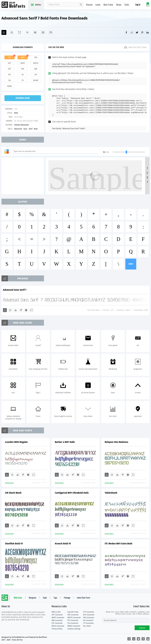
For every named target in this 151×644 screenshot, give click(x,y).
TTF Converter (89, 612)
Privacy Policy (57, 629)
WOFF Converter (58, 618)
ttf (9, 57)
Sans (25, 129)
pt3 (10, 75)
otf (10, 69)
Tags (55, 598)
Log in (138, 5)
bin (36, 69)
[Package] (35, 32)
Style (45, 598)
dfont (36, 80)
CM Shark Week (13, 493)
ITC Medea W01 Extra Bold (118, 544)
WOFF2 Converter (74, 618)
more (131, 264)
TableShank (111, 493)
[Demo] (20, 32)
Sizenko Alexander (21, 125)
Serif (31, 129)
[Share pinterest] (142, 32)
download (23, 98)
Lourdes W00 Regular (16, 442)
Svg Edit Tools (73, 612)
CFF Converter (57, 623)
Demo (119, 5)
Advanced (18, 129)
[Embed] (26, 310)
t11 (23, 80)
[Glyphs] (27, 32)
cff (36, 75)
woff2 (36, 63)
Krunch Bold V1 (63, 544)
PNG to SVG (56, 612)
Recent (89, 5)
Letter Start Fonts (83, 598)
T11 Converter (88, 623)
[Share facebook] (126, 32)
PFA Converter (89, 618)
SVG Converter (73, 615)
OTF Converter (57, 615)
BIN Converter (57, 620)
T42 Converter (73, 623)
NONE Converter (74, 626)
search (81, 5)
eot (9, 63)
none (10, 86)
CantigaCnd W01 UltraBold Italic (72, 493)
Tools (127, 5)
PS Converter (88, 620)
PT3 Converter (73, 620)
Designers (33, 598)
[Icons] (43, 32)
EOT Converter (89, 615)
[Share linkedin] (148, 32)
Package (67, 598)
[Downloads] (15, 310)
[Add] (4, 32)
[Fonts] (51, 32)
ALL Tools (87, 626)
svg (36, 57)
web (23, 57)
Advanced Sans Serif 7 (15, 290)
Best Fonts (108, 5)
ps (23, 75)
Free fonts (15, 5)
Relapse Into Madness (116, 442)
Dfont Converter (58, 626)
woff (23, 63)
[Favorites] (12, 32)
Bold (16, 113)
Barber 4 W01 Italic (65, 442)
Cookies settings (74, 629)
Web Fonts (18, 598)
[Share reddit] (132, 32)
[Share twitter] (137, 32)
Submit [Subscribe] (142, 628)
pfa (23, 69)
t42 (10, 80)
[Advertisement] (24, 176)
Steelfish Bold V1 (14, 544)
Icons (98, 5)
